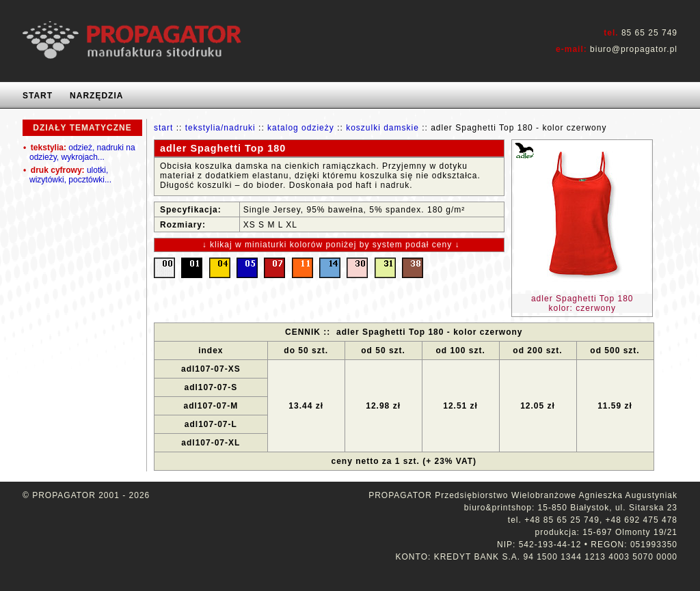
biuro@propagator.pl (634, 49)
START (38, 96)
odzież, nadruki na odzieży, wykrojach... (79, 152)
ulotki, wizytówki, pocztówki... (67, 175)
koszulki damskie (382, 128)
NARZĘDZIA (96, 96)
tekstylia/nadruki (220, 128)
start (163, 128)
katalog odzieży (301, 128)
